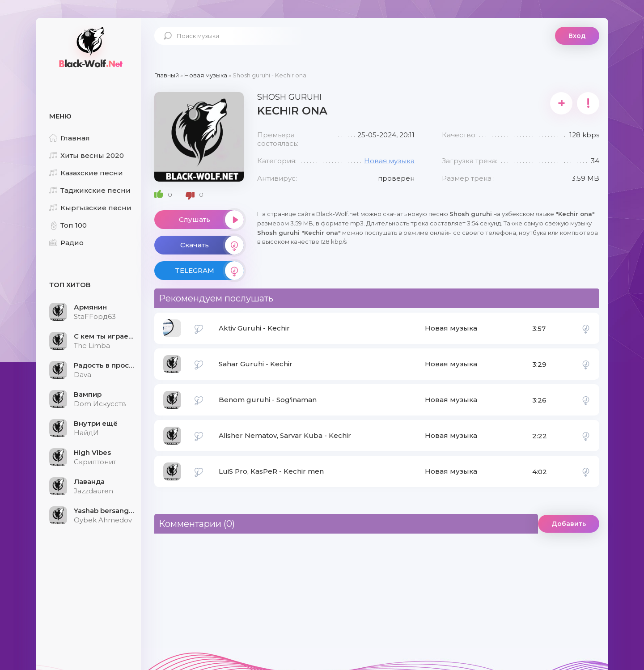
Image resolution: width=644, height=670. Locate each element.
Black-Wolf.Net (89, 47)
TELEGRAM (209, 271)
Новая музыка (389, 161)
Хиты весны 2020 (87, 155)
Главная (70, 138)
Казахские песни (86, 173)
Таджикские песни (90, 190)
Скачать (212, 245)
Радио (66, 243)
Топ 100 (68, 225)
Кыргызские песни (90, 208)
